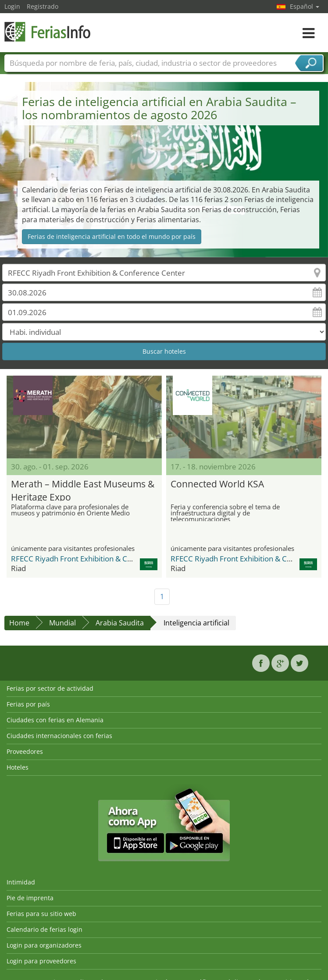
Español (305, 6)
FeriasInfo (48, 32)
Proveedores (25, 751)
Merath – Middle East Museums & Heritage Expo (83, 489)
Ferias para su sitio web (41, 914)
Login (12, 6)
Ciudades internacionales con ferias (59, 736)
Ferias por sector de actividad (50, 688)
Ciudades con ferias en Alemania (55, 720)
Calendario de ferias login (45, 929)
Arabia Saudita (120, 623)
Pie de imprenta (30, 898)
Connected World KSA (217, 484)
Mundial (62, 623)
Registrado (43, 6)
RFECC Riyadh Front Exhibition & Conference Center (100, 559)
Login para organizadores (44, 945)
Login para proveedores (41, 961)
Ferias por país (28, 704)
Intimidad (21, 882)
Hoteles (18, 767)
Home (19, 623)
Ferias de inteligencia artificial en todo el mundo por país (112, 236)
